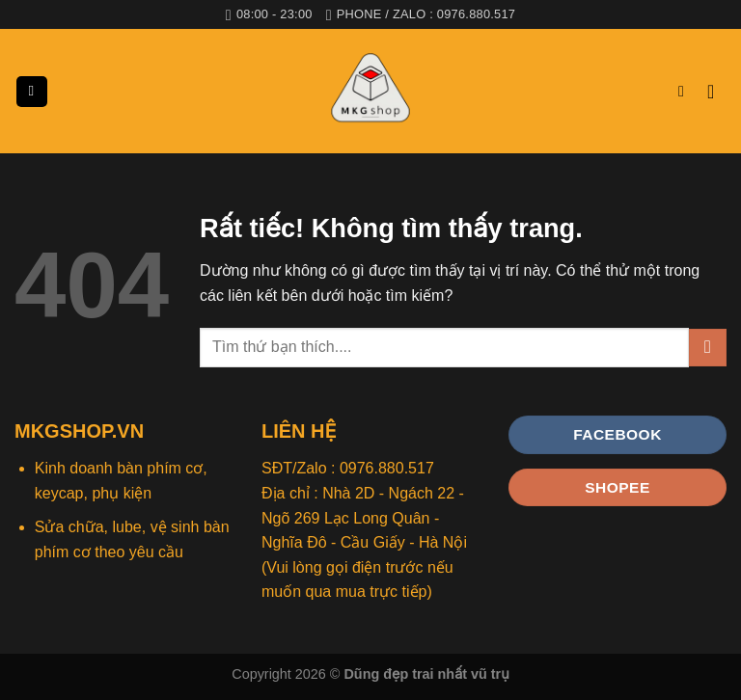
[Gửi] (708, 348)
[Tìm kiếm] (686, 91)
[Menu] (32, 92)
